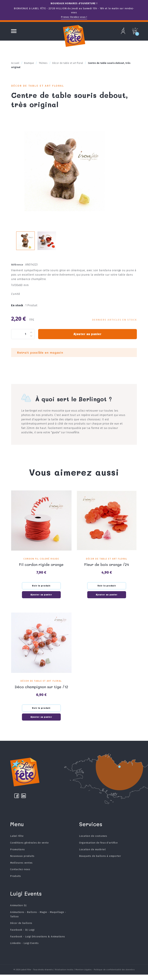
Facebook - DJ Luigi (22, 935)
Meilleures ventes (21, 868)
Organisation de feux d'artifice (99, 848)
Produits (16, 881)
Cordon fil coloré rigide (41, 563)
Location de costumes (93, 841)
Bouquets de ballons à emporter (100, 861)
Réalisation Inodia (64, 975)
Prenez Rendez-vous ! (74, 17)
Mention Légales (84, 975)
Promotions (17, 855)
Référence (18, 269)
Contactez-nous (20, 875)
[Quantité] (23, 338)
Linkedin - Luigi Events (24, 948)
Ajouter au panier (88, 338)
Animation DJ (18, 911)
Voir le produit (41, 589)
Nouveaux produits (22, 861)
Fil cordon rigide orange (41, 568)
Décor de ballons (21, 929)
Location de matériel (92, 855)
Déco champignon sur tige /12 (41, 690)
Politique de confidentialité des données (114, 975)
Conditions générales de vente (29, 848)
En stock (18, 309)
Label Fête (17, 841)
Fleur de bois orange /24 (107, 568)
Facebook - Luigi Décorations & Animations (38, 942)
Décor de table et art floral (40, 86)
